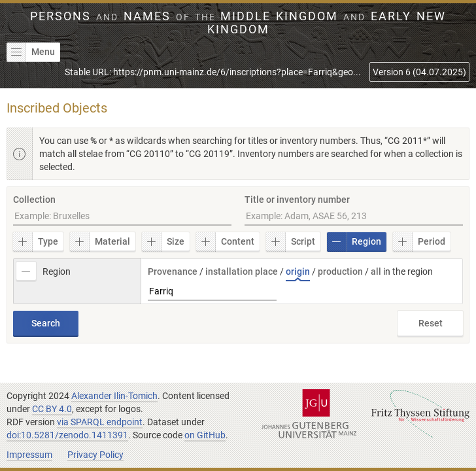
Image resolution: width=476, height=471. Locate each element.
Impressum (29, 455)
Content (225, 242)
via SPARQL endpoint (100, 422)
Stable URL (213, 72)
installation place (242, 271)
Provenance (173, 271)
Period (419, 242)
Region (354, 242)
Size (163, 242)
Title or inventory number (297, 200)
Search (46, 323)
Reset (431, 323)
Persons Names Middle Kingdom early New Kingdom (238, 23)
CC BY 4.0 (52, 409)
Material (100, 242)
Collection (34, 200)
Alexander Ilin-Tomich (114, 396)
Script (291, 242)
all (376, 271)
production (340, 271)
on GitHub (205, 435)
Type (36, 242)
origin (298, 271)
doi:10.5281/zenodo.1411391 (67, 435)
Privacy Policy (95, 455)
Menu (31, 52)
